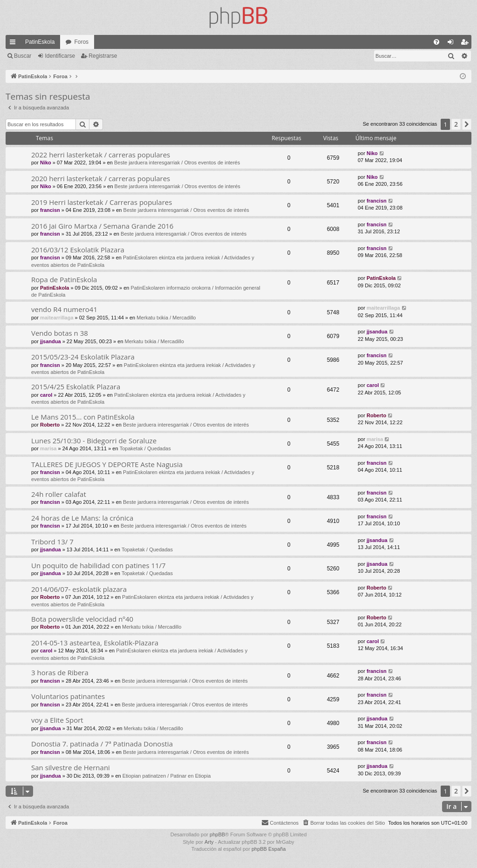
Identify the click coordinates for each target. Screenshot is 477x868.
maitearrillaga (57, 318)
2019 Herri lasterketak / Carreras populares (102, 202)
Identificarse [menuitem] (453, 44)
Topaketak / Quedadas (145, 448)
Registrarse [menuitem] (467, 44)
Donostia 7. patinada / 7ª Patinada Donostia (102, 744)
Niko (46, 163)
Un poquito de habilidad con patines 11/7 (99, 565)
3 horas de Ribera (60, 672)
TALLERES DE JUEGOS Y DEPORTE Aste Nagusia (107, 464)
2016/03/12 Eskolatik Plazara (78, 250)
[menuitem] (436, 42)
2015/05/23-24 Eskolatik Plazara (83, 357)
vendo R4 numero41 (64, 309)
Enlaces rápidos (14, 44)
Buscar (23, 56)
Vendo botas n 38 (60, 333)
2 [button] (456, 124)
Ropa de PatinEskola (64, 279)
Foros (81, 42)
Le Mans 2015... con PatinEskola (83, 417)
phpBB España (269, 849)
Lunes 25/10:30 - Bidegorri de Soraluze (94, 441)
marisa (48, 448)
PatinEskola (40, 42)
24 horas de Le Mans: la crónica (82, 518)
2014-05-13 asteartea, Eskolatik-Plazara (95, 643)
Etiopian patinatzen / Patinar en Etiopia (167, 776)
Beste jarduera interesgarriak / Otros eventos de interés (177, 163)
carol (46, 395)
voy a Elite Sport (57, 720)
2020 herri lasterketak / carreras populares (101, 178)
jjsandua (51, 341)
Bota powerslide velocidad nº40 (82, 619)
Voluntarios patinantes (68, 696)
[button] (467, 124)
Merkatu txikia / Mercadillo (166, 318)
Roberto (50, 425)
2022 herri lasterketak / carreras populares (101, 155)
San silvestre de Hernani (71, 767)
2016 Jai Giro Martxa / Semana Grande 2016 (102, 226)
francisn (50, 210)
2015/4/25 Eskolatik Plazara (76, 387)
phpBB (217, 834)
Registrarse (103, 56)
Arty (209, 842)
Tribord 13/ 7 (52, 542)
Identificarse (60, 56)
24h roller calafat (59, 494)
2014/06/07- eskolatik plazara (79, 589)
